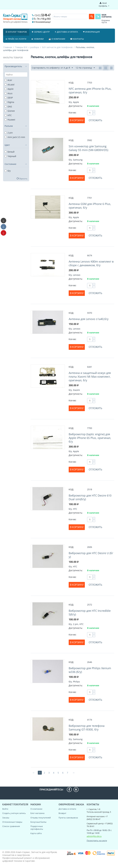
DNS (8, 107)
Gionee (10, 111)
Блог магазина (37, 813)
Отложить (95, 120)
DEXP (9, 98)
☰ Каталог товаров (16, 32)
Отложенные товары (12, 822)
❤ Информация (91, 32)
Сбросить (23, 179)
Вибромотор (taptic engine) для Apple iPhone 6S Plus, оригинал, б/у (90, 438)
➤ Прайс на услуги (16, 39)
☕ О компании (57, 39)
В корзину (77, 120)
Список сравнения (11, 826)
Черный (10, 156)
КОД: (71, 83)
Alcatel (10, 85)
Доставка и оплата (67, 809)
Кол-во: (73, 113)
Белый (10, 152)
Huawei (10, 120)
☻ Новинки (37, 39)
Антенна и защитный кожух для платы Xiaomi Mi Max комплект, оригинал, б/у (90, 377)
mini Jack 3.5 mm (15, 137)
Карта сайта (36, 833)
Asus (9, 93)
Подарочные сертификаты (37, 828)
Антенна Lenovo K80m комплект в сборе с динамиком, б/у (91, 263)
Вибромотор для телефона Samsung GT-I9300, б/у (87, 728)
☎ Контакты (77, 39)
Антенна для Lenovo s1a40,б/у (89, 319)
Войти (5, 809)
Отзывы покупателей (41, 818)
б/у (8, 171)
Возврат (62, 813)
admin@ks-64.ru (94, 836)
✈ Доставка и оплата (66, 32)
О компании (36, 809)
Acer (8, 80)
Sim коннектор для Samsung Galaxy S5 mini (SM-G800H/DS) (88, 148)
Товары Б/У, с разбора (27, 47)
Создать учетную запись (14, 813)
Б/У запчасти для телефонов (57, 47)
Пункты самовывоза (68, 818)
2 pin (9, 133)
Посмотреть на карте (97, 841)
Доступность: (76, 106)
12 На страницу (85, 68)
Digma (9, 102)
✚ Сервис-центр (41, 32)
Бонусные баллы (38, 822)
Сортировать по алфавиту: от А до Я (52, 68)
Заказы (6, 818)
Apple (9, 89)
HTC (8, 115)
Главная (8, 47)
